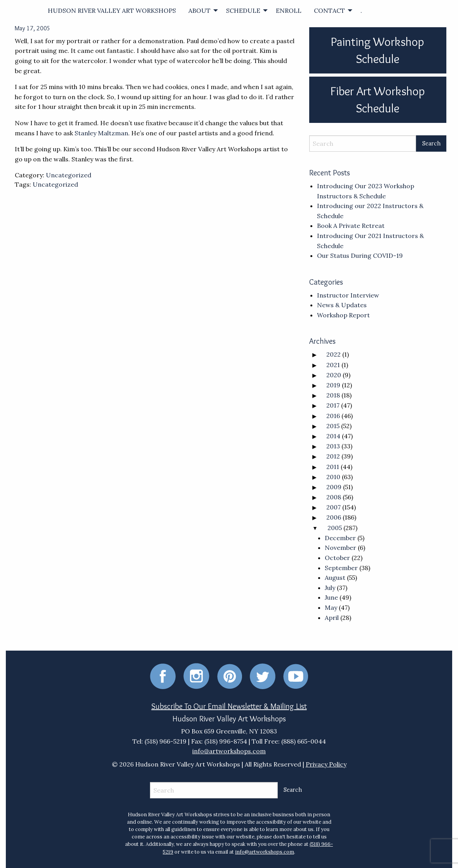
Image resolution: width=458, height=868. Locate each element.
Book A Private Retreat (351, 226)
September (341, 568)
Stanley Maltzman (101, 133)
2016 (333, 416)
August (335, 577)
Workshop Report (343, 315)
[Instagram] (196, 675)
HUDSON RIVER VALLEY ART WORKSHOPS (112, 10)
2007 (333, 507)
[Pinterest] (230, 675)
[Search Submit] (431, 143)
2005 (335, 528)
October (337, 558)
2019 (333, 385)
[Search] (363, 143)
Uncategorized (69, 175)
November (340, 548)
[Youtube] (296, 675)
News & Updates (342, 305)
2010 (333, 477)
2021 (333, 365)
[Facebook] (163, 675)
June (331, 597)
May (331, 607)
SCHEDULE (243, 10)
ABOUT (199, 10)
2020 (334, 375)
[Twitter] (263, 675)
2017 (333, 405)
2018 (333, 395)
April (332, 618)
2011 (333, 467)
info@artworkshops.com (229, 751)
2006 (334, 517)
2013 (333, 446)
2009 (334, 487)
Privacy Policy (326, 764)
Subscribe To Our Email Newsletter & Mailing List (229, 706)
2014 (333, 436)
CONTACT (329, 10)
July (330, 588)
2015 (333, 426)
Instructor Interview (348, 295)
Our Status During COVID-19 (360, 255)
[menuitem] (112, 10)
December (340, 538)
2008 (334, 497)
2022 (333, 354)
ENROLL (289, 10)
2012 (333, 456)
